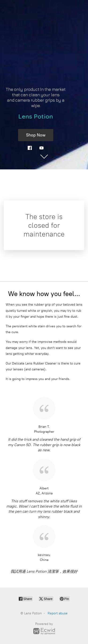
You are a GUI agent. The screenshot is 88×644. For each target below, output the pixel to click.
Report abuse (58, 613)
